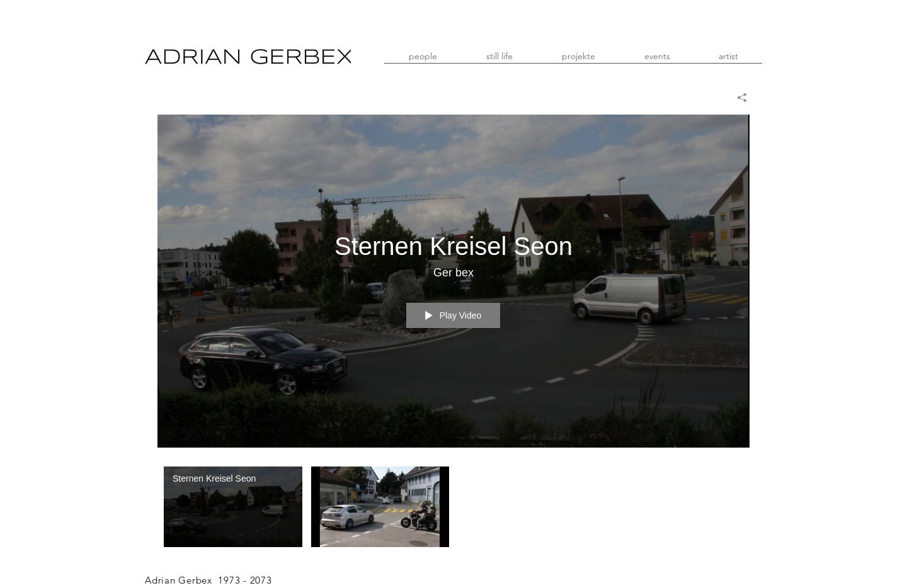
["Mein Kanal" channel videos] (453, 510)
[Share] (737, 98)
